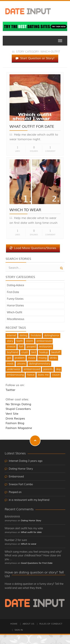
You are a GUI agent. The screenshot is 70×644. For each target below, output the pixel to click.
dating (23, 336)
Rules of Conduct (51, 624)
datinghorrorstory (39, 364)
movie (32, 358)
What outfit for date (32, 127)
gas (9, 358)
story (10, 341)
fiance (31, 375)
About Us (28, 624)
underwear (14, 369)
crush (25, 352)
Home (14, 624)
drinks (53, 358)
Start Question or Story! (35, 58)
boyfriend (13, 352)
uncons (21, 364)
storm (30, 341)
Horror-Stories (15, 306)
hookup (44, 352)
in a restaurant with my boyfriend (29, 500)
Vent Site (12, 414)
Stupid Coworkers (18, 409)
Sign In (19, 630)
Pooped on (15, 492)
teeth (20, 341)
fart (21, 347)
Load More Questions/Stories (33, 248)
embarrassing (15, 375)
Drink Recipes (15, 419)
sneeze (11, 347)
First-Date (13, 292)
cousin (56, 375)
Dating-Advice (15, 285)
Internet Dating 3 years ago (26, 461)
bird (34, 352)
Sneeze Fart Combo (21, 484)
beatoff (56, 352)
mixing (43, 358)
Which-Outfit (15, 313)
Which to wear (25, 210)
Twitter (10, 390)
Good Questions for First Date (37, 563)
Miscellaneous (16, 319)
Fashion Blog (15, 423)
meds (10, 364)
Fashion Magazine (19, 428)
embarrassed (32, 369)
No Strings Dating (18, 404)
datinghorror (52, 336)
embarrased (44, 341)
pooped (31, 347)
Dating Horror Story (21, 469)
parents (48, 369)
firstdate (36, 336)
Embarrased (16, 477)
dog (58, 369)
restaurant (45, 347)
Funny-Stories (15, 299)
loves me (43, 375)
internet (12, 336)
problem (20, 358)
